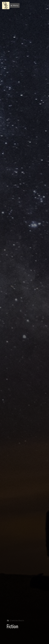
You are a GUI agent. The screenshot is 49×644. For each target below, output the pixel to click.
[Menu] (6, 5)
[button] (14, 5)
